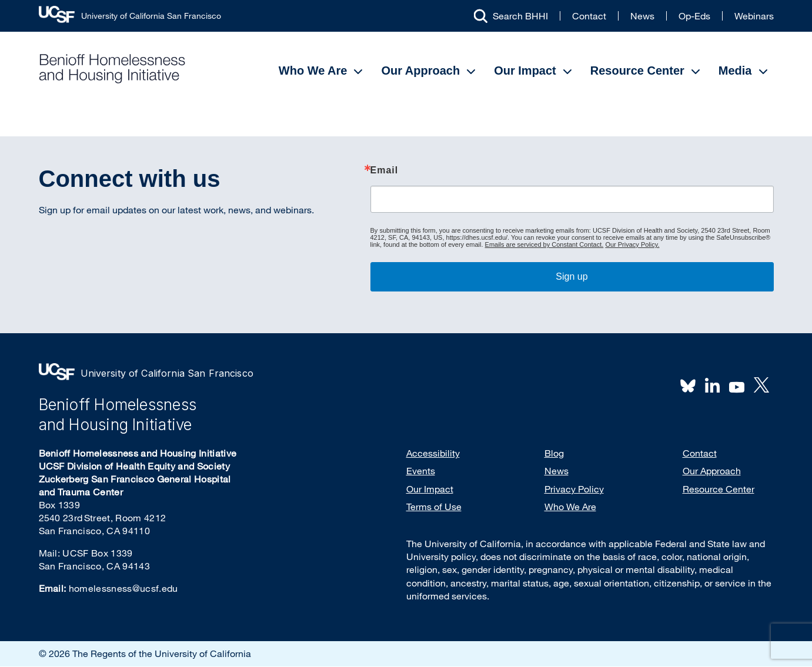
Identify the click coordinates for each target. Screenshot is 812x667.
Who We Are (313, 71)
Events (421, 471)
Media (735, 71)
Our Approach (420, 71)
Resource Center (637, 71)
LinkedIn (713, 385)
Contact (589, 16)
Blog (554, 453)
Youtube (737, 386)
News (642, 16)
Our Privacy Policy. (632, 244)
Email (385, 170)
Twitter (761, 385)
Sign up (572, 276)
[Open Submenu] (358, 72)
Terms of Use (434, 507)
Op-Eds (694, 16)
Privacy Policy (574, 489)
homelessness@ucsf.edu (123, 588)
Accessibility (433, 453)
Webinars (754, 16)
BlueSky (688, 385)
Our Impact (525, 71)
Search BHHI (520, 16)
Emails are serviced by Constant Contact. (544, 244)
